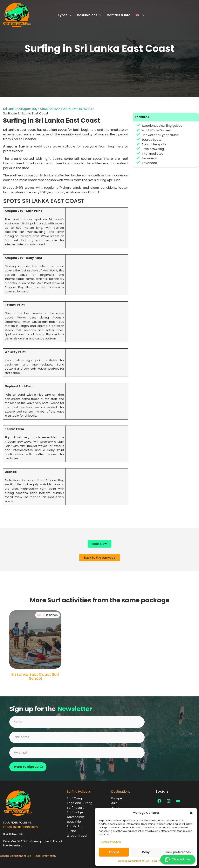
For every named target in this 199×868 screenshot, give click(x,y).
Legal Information (45, 856)
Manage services (111, 842)
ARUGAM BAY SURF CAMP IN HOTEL (66, 109)
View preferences (178, 852)
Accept (114, 852)
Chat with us (178, 859)
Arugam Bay (28, 109)
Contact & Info (119, 15)
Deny (146, 852)
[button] (191, 813)
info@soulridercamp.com (20, 827)
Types (65, 15)
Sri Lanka (10, 109)
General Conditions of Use (134, 861)
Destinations (89, 15)
